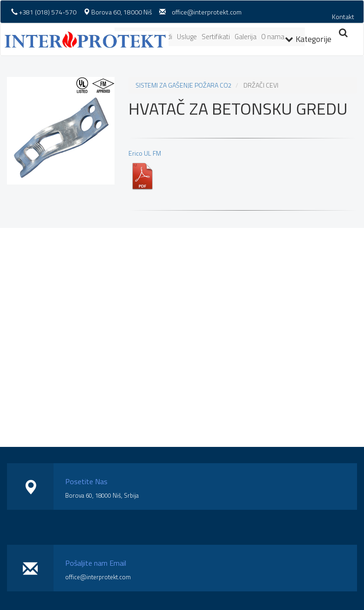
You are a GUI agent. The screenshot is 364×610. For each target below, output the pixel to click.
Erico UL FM (145, 169)
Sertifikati (216, 37)
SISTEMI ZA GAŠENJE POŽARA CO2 (184, 85)
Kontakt (343, 17)
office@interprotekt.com (207, 12)
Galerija (246, 37)
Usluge (187, 37)
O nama (273, 37)
